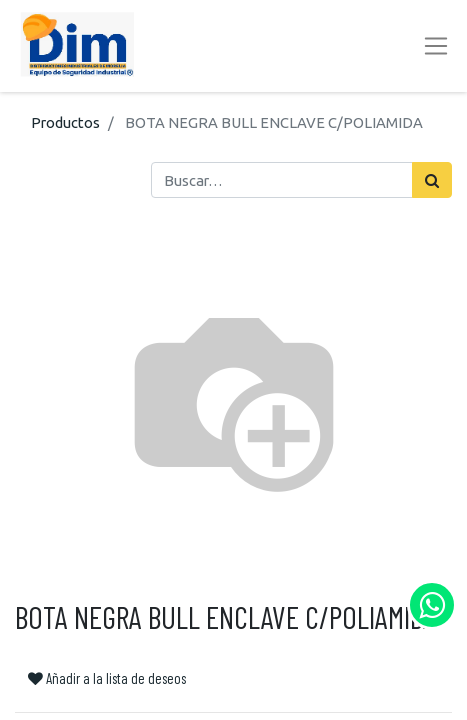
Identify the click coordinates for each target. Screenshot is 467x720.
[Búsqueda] (432, 180)
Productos (65, 122)
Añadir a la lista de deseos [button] (107, 678)
